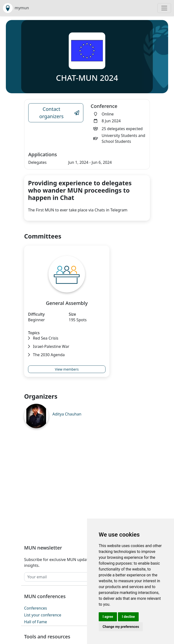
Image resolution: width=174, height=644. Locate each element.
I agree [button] (108, 617)
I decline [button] (128, 617)
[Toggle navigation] (164, 8)
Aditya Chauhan (67, 414)
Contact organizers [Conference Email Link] (59, 113)
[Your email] (77, 577)
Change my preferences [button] (121, 627)
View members (67, 369)
